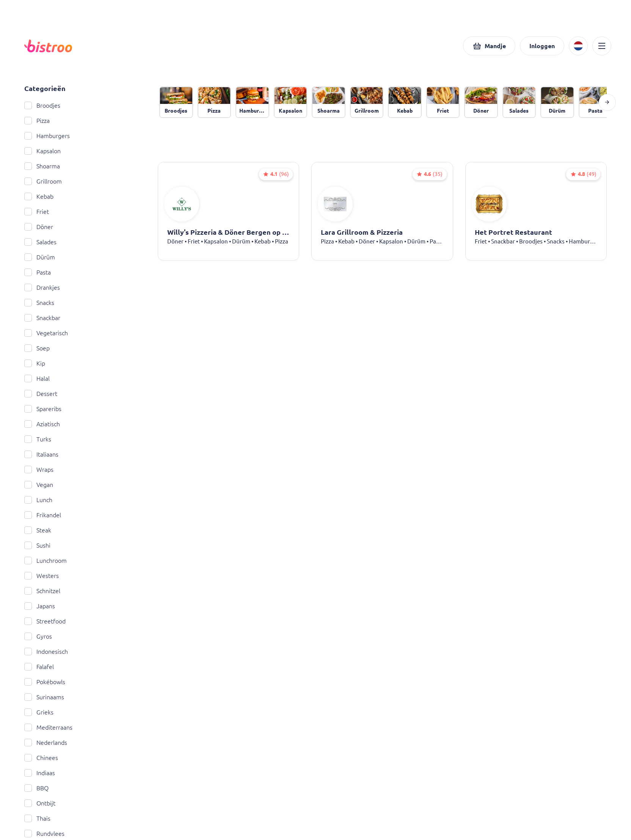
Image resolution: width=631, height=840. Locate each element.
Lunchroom (46, 561)
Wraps (39, 469)
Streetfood (45, 621)
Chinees (41, 758)
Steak (38, 530)
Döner (39, 227)
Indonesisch (46, 652)
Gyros (38, 636)
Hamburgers (47, 136)
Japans (40, 606)
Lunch (38, 500)
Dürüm (40, 257)
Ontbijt (40, 803)
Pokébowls (45, 682)
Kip (35, 363)
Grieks (39, 712)
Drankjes (42, 287)
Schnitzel (42, 591)
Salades (40, 242)
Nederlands (46, 743)
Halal (37, 378)
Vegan (39, 485)
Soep (37, 348)
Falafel (39, 667)
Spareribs (43, 409)
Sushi (37, 545)
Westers (42, 576)
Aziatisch (42, 424)
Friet (37, 212)
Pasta (38, 272)
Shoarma (42, 166)
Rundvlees (44, 834)
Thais (37, 818)
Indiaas (40, 773)
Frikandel (43, 515)
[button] (489, 46)
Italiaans (41, 454)
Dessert (41, 394)
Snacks (39, 303)
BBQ (36, 788)
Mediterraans (48, 727)
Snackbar (42, 318)
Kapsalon (42, 151)
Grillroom (43, 181)
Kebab (39, 196)
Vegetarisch (46, 333)
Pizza (37, 121)
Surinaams (44, 697)
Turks (38, 439)
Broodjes (42, 105)
